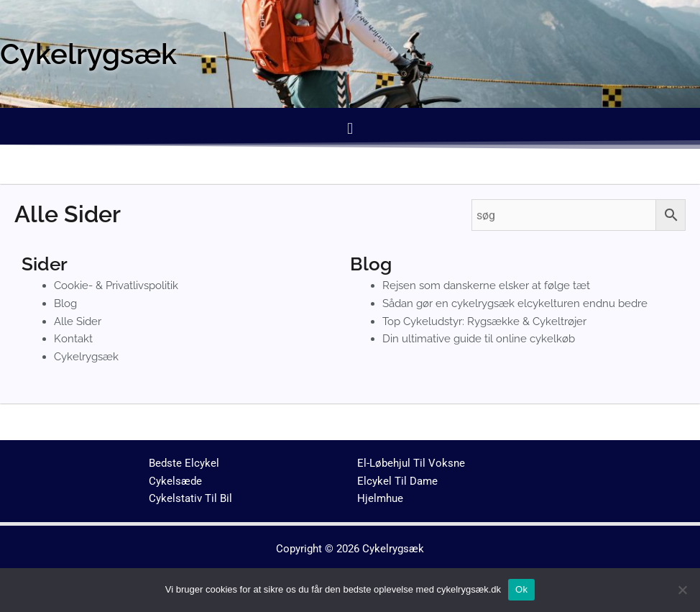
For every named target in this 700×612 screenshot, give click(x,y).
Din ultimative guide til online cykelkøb (479, 339)
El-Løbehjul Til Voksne (411, 463)
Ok (521, 589)
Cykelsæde (175, 481)
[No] (682, 590)
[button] (350, 128)
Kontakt (73, 339)
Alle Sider (78, 321)
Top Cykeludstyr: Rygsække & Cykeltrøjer (484, 321)
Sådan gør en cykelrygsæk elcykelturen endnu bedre (515, 303)
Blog (65, 303)
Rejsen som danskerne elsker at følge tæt (486, 286)
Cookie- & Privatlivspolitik (116, 286)
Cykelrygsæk (86, 357)
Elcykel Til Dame (397, 481)
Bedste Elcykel (184, 463)
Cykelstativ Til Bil (190, 498)
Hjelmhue (380, 498)
